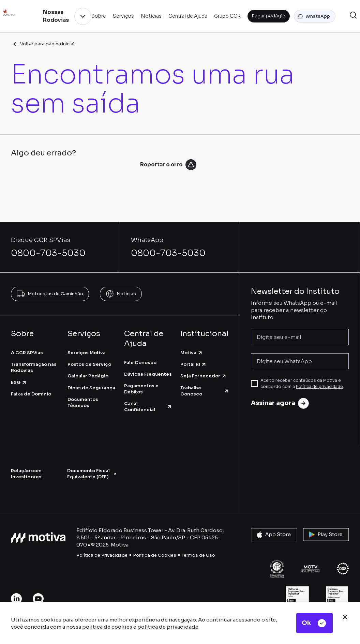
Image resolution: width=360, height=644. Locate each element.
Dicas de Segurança (91, 388)
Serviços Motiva (87, 353)
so (212, 555)
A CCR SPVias (27, 353)
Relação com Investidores (26, 474)
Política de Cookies (155, 555)
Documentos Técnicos (83, 402)
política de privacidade (168, 627)
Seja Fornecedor (204, 376)
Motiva (192, 353)
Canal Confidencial (148, 407)
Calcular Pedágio (88, 376)
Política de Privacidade (102, 555)
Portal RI (193, 364)
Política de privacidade (319, 386)
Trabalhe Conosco (205, 391)
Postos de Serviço (89, 364)
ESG (19, 382)
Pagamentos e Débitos (141, 389)
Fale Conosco (140, 363)
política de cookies (107, 627)
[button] (315, 16)
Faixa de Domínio (31, 394)
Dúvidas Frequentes (148, 374)
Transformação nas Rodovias (34, 367)
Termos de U (196, 555)
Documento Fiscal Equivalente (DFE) (92, 474)
